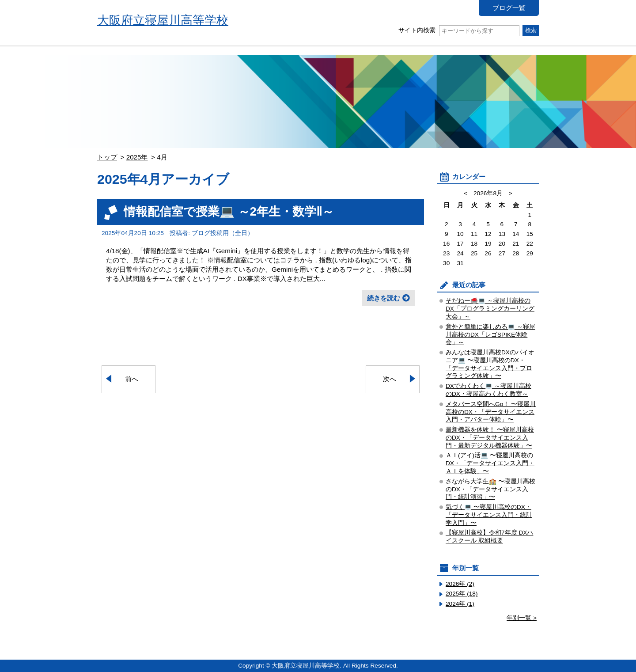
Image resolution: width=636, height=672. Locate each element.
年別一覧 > (522, 618)
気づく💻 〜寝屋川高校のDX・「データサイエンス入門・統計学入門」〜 (489, 515)
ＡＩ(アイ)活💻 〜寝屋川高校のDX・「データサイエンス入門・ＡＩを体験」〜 (490, 463)
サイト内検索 (459, 30)
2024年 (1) (460, 604)
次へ (390, 379)
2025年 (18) (462, 594)
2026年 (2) (460, 584)
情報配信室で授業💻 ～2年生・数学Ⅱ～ (229, 211)
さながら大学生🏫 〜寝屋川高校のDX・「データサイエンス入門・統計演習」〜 (490, 489)
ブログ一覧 (509, 8)
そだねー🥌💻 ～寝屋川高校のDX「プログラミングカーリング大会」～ (490, 309)
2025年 (137, 157)
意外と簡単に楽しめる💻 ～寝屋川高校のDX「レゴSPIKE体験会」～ (490, 335)
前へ (132, 379)
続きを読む (384, 298)
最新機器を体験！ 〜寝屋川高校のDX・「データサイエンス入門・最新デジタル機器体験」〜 (490, 438)
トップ (107, 157)
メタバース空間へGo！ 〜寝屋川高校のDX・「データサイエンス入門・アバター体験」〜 (491, 412)
